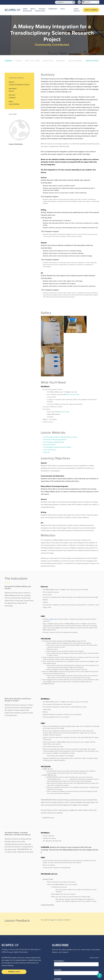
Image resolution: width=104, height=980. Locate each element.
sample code (53, 584)
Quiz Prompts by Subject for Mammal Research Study (60, 402)
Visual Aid (46, 417)
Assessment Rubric (49, 410)
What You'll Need (32, 61)
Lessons (40, 9)
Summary (9, 61)
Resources (27, 11)
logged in (53, 885)
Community (50, 9)
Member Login (14, 937)
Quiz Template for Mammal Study (53, 407)
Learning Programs (62, 958)
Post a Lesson (91, 10)
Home (25, 9)
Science (27, 84)
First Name (58, 935)
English (86, 2)
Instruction (48, 61)
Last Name (58, 944)
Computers (12, 97)
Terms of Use (6, 972)
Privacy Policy (17, 972)
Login (76, 9)
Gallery (19, 61)
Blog (59, 9)
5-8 (10, 91)
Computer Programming (16, 84)
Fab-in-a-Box (39, 11)
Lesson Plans (61, 961)
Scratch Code (65, 377)
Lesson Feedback (75, 61)
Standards (61, 61)
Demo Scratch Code (73, 360)
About (32, 9)
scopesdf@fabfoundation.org (14, 962)
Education (59, 956)
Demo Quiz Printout (49, 415)
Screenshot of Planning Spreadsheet (55, 405)
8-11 (13, 91)
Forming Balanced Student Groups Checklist (57, 412)
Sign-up (77, 11)
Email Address (60, 926)
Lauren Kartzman (14, 104)
